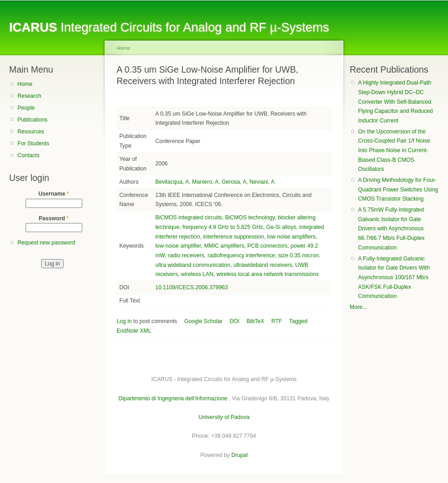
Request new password (46, 243)
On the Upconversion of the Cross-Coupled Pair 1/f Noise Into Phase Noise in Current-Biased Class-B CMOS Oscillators (394, 151)
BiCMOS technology (250, 218)
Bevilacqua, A (172, 182)
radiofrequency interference (241, 255)
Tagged (299, 321)
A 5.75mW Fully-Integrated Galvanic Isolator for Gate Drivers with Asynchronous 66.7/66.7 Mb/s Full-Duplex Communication (391, 229)
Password (54, 218)
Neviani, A (262, 182)
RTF (277, 321)
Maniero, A (205, 182)
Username (54, 194)
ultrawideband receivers (263, 265)
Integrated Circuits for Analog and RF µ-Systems (169, 27)
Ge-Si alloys (281, 227)
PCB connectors (267, 246)
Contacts (28, 155)
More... (358, 307)
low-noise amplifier (178, 246)
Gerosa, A (234, 182)
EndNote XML (134, 331)
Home (25, 84)
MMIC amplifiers (224, 246)
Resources (31, 132)
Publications (32, 120)
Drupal (240, 455)
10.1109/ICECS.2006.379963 (192, 287)
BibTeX (256, 321)
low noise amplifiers (291, 237)
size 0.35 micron (299, 255)
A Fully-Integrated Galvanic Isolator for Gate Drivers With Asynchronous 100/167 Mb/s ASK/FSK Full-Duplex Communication (394, 278)
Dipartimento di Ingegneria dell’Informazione (173, 398)
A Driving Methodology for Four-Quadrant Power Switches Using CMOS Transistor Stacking (398, 189)
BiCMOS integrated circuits (189, 218)
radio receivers (186, 255)
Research (29, 96)
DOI (235, 321)
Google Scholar (203, 321)
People (26, 108)
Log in (124, 321)
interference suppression (233, 237)
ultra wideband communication (193, 265)
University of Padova (224, 417)
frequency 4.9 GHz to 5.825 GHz (223, 227)
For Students (33, 143)
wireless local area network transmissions (267, 274)
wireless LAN (197, 274)
